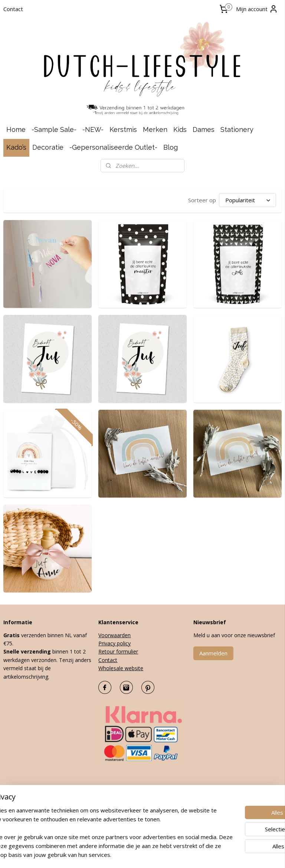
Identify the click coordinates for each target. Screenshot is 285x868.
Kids (180, 129)
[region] (94, 824)
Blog (171, 147)
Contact (13, 9)
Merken (155, 129)
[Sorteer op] (248, 200)
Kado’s (16, 147)
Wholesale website (121, 668)
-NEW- (93, 129)
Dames (204, 129)
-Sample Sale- (54, 129)
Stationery (237, 129)
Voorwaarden (114, 635)
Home (16, 129)
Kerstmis (123, 129)
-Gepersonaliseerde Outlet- (113, 147)
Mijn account (257, 9)
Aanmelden (213, 653)
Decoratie (48, 147)
